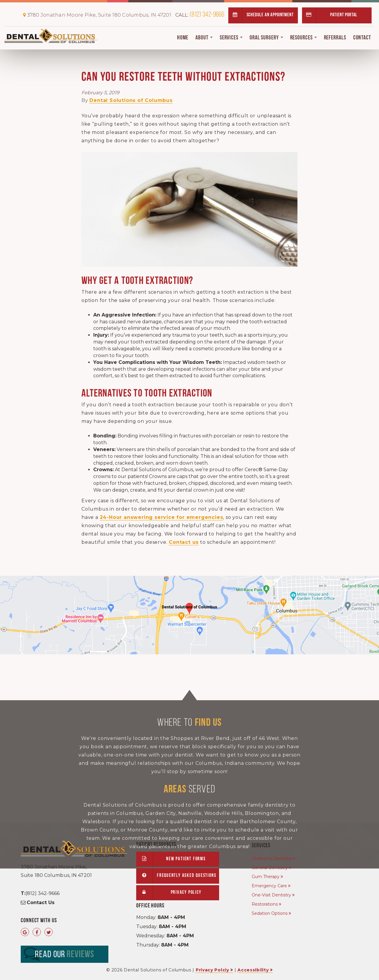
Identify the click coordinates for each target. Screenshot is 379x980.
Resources (303, 38)
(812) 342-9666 (200, 15)
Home (183, 38)
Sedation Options (270, 913)
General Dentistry (270, 868)
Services (231, 38)
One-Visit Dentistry (271, 895)
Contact (362, 38)
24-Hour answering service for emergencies (162, 517)
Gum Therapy (266, 877)
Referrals (335, 38)
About (204, 38)
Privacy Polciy (212, 970)
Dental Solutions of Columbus (131, 100)
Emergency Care (269, 886)
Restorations (265, 904)
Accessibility (253, 970)
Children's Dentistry (272, 859)
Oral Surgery (266, 38)
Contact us (184, 542)
